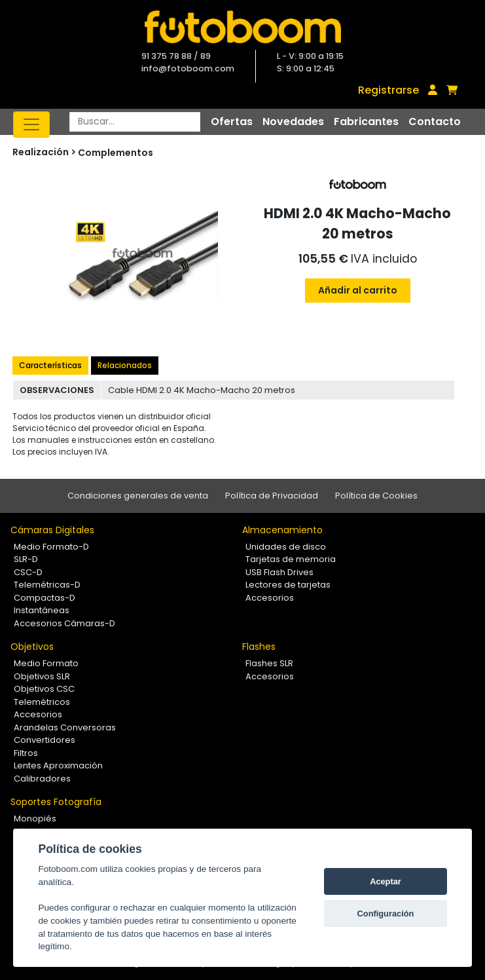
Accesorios (270, 598)
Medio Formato (46, 663)
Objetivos (32, 647)
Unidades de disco (286, 547)
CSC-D (28, 572)
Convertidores (45, 740)
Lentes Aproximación (58, 765)
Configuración (386, 914)
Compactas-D (45, 598)
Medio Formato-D (51, 547)
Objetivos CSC (44, 689)
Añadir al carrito (358, 290)
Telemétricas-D (47, 585)
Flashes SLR (269, 663)
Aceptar (386, 881)
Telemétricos (42, 702)
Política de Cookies (376, 496)
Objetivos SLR (42, 676)
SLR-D (26, 559)
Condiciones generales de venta (138, 496)
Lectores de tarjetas (288, 585)
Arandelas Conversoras (65, 727)
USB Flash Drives (279, 572)
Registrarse (388, 90)
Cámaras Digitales (52, 530)
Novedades (293, 122)
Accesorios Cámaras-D (64, 623)
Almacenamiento (282, 530)
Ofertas (232, 122)
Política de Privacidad (272, 496)
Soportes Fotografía (56, 802)
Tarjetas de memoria (291, 559)
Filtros (26, 753)
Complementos (116, 153)
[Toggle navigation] (31, 124)
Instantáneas (42, 610)
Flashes (259, 647)
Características (50, 365)
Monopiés (35, 819)
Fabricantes (366, 122)
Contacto (435, 122)
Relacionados (125, 365)
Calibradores (42, 779)
